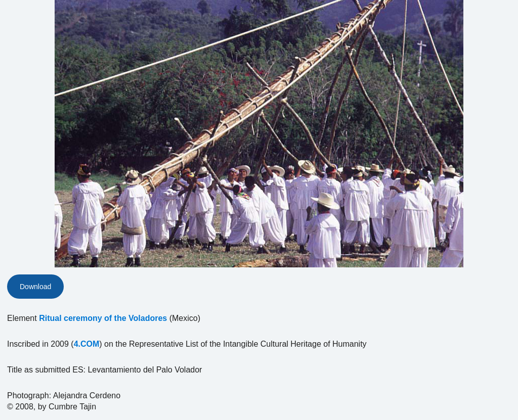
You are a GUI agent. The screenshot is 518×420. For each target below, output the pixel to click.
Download (35, 287)
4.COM (87, 344)
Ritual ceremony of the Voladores (103, 318)
